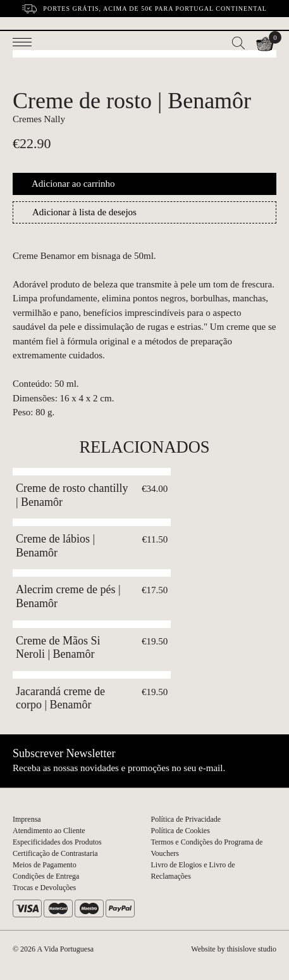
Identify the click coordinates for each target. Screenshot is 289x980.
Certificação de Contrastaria (55, 853)
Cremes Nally (39, 119)
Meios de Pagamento (45, 865)
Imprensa (27, 819)
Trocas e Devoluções (44, 888)
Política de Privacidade (186, 819)
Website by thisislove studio (234, 949)
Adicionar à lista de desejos (84, 212)
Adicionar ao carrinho (73, 184)
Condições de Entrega (46, 876)
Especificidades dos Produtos (57, 842)
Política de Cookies (181, 831)
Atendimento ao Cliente (49, 831)
